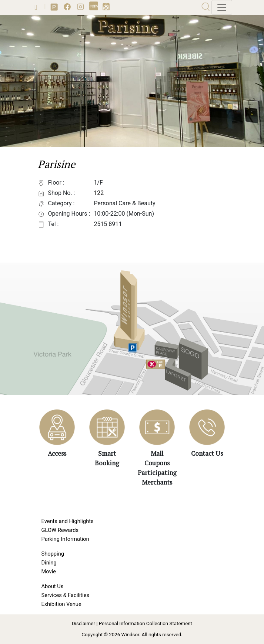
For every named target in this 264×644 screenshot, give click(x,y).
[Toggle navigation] (222, 7)
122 (99, 193)
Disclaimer (83, 623)
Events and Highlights (68, 521)
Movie (49, 571)
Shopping (53, 554)
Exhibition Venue (61, 604)
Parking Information (65, 539)
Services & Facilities (66, 595)
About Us (53, 586)
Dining (49, 563)
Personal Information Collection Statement (146, 623)
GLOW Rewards (60, 530)
